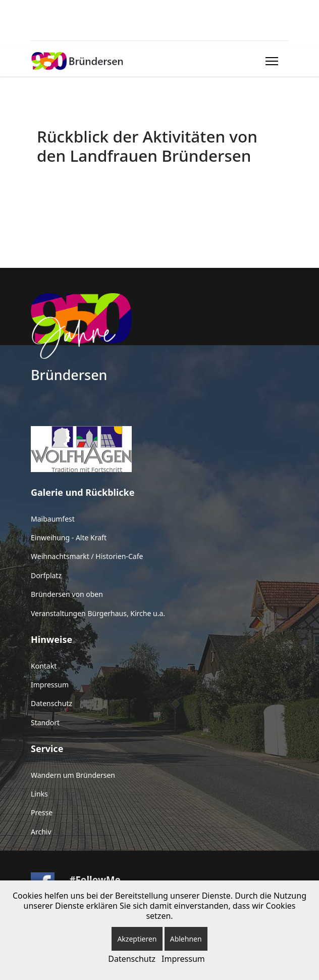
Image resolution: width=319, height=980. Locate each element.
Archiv (41, 832)
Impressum (50, 685)
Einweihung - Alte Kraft (69, 538)
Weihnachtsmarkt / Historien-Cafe (87, 556)
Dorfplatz (46, 575)
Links (39, 794)
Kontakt (44, 666)
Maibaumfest (53, 519)
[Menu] (270, 61)
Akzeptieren (137, 939)
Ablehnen (186, 939)
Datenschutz (51, 703)
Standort (45, 722)
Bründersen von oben (67, 594)
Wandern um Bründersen (73, 775)
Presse (42, 812)
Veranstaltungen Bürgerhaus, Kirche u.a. (98, 613)
